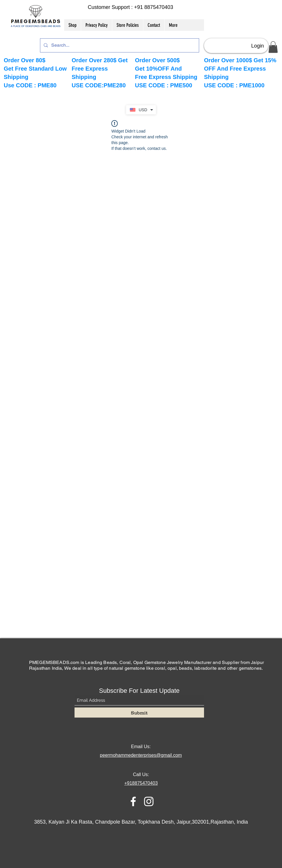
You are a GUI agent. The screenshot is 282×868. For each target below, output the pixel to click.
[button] (273, 47)
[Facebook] (133, 801)
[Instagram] (149, 801)
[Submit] (139, 713)
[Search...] (119, 45)
